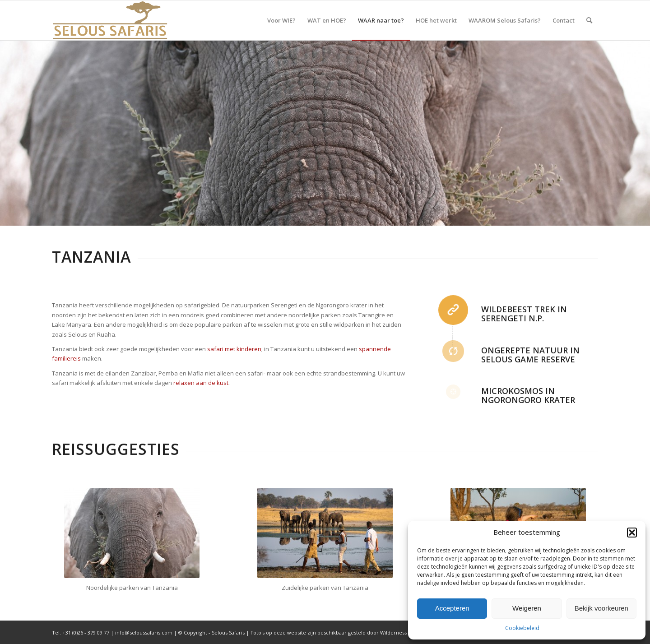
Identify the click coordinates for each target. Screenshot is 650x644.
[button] (632, 533)
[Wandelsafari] (325, 533)
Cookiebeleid (522, 628)
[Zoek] (589, 20)
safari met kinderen (234, 349)
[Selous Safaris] (110, 20)
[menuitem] (281, 20)
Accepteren (452, 608)
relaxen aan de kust (201, 383)
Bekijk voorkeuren (601, 608)
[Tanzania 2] (132, 533)
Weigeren (527, 608)
